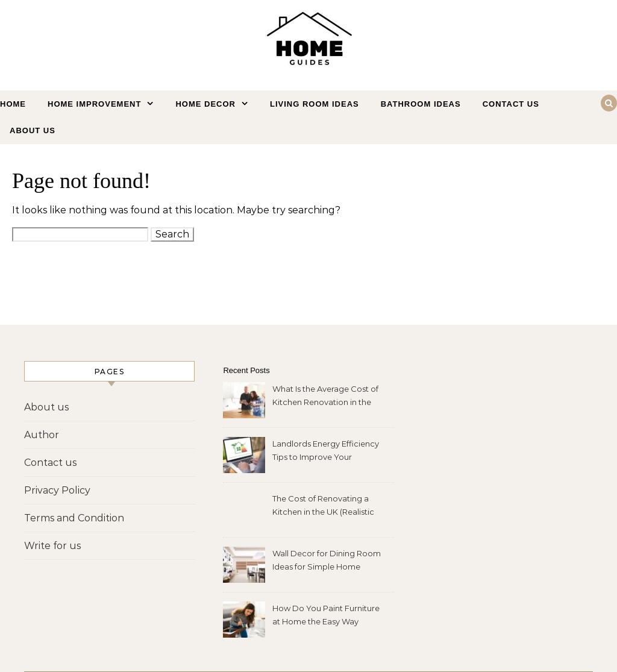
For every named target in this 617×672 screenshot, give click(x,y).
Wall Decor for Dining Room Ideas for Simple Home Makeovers (327, 561)
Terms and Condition (74, 518)
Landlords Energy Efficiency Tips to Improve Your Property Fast (326, 452)
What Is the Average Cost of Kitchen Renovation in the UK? (325, 397)
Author (42, 435)
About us (33, 130)
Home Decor (205, 104)
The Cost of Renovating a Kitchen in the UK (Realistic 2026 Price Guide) (323, 507)
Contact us (511, 104)
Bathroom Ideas (421, 104)
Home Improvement (94, 104)
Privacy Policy (57, 490)
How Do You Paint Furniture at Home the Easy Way (326, 615)
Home (13, 104)
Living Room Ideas (315, 104)
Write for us (52, 546)
